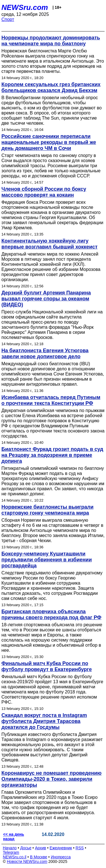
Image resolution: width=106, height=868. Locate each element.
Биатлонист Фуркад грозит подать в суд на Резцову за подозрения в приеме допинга (52, 455)
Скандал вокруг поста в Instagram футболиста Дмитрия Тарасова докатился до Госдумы (44, 721)
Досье (26, 848)
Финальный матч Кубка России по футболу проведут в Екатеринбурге (47, 666)
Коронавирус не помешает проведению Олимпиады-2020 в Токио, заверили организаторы (51, 779)
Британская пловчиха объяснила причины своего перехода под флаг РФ (51, 615)
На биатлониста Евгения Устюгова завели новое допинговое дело (45, 354)
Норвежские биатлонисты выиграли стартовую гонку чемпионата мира (47, 510)
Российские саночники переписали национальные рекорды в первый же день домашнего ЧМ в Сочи (49, 142)
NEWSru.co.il (15, 857)
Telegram (11, 852)
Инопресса (61, 857)
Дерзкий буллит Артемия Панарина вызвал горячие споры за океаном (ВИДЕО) (46, 299)
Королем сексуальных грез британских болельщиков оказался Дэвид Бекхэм (51, 87)
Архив (41, 848)
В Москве (39, 857)
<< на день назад (14, 837)
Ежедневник (61, 848)
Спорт (8, 19)
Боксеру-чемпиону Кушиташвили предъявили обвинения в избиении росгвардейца (47, 560)
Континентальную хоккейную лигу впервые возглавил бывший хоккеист (49, 244)
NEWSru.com (25, 7)
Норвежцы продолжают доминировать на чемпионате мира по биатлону (51, 41)
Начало (10, 848)
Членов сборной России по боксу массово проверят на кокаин (44, 192)
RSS (80, 848)
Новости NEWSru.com (27, 861)
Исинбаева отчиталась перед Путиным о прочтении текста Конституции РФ (51, 400)
